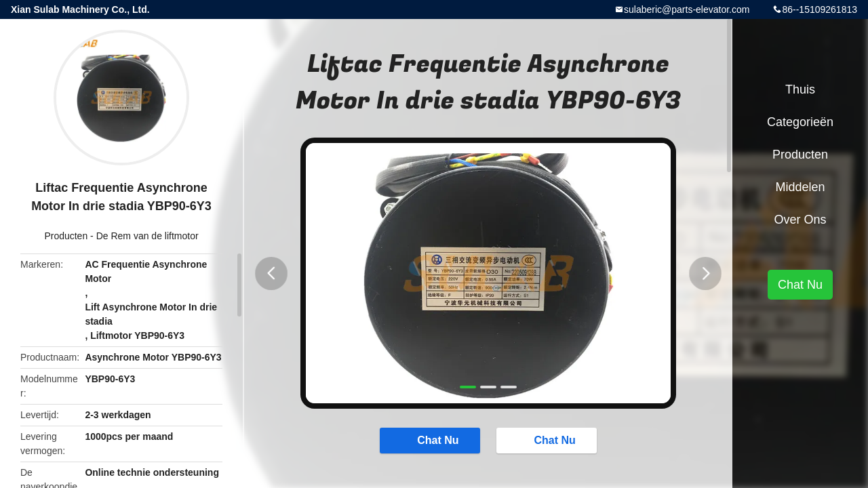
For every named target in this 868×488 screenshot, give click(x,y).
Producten (66, 236)
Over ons (800, 220)
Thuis (800, 89)
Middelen (800, 187)
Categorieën (800, 122)
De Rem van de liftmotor (147, 236)
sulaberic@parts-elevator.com (687, 9)
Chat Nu (429, 441)
